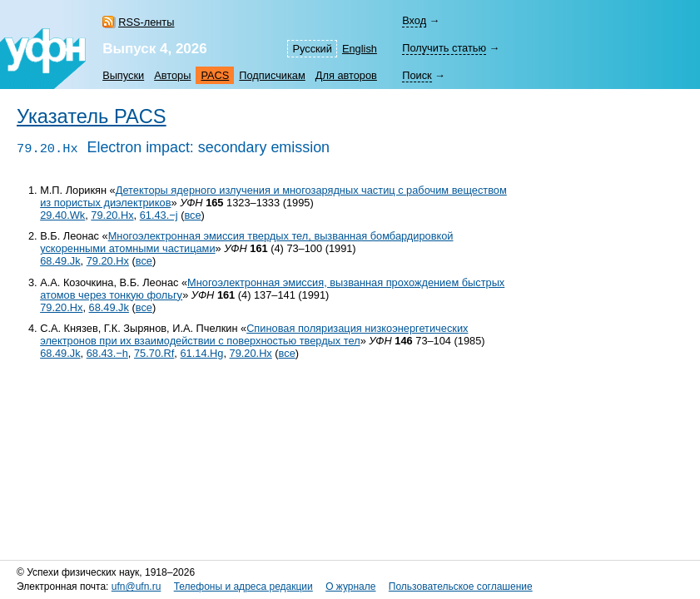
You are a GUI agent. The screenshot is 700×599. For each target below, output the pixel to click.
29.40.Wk (62, 215)
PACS (215, 75)
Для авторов (346, 75)
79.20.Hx (112, 215)
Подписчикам (272, 75)
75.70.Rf (154, 353)
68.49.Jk (60, 261)
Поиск (417, 75)
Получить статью (444, 48)
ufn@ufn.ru (137, 587)
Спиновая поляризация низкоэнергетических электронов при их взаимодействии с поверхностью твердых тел (254, 334)
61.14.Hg (201, 353)
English (360, 49)
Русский (312, 49)
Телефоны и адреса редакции (243, 587)
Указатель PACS (92, 116)
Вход (414, 20)
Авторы (172, 75)
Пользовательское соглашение (461, 587)
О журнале (350, 587)
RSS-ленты (146, 22)
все (192, 215)
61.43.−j (159, 215)
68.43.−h (107, 353)
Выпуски (123, 75)
